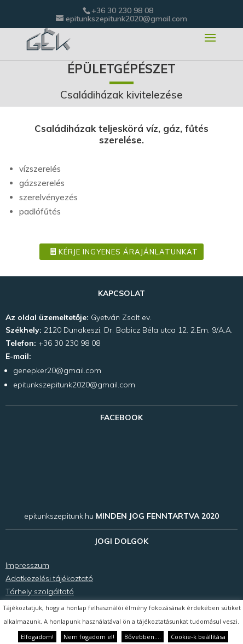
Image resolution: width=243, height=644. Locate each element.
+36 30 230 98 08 (122, 10)
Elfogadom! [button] (37, 637)
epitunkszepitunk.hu (59, 516)
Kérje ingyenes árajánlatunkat (128, 252)
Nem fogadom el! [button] (89, 637)
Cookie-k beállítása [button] (198, 637)
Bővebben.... (143, 637)
